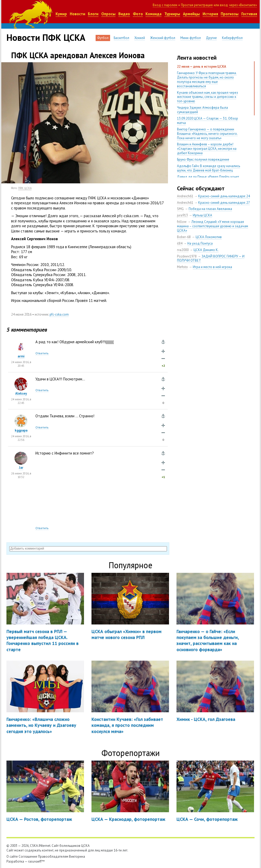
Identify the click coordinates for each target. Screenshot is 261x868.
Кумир (61, 14)
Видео (124, 14)
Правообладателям (53, 857)
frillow (182, 222)
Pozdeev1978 (187, 256)
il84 (180, 243)
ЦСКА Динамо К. (206, 250)
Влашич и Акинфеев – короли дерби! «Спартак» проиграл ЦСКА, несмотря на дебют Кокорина (207, 149)
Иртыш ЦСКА (202, 215)
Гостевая (249, 14)
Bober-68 (184, 237)
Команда (153, 14)
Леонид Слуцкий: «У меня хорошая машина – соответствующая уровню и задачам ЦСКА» (213, 226)
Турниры (172, 14)
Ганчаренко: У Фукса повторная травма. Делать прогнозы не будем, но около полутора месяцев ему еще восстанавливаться (207, 80)
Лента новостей (197, 58)
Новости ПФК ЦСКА (46, 37)
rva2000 (183, 250)
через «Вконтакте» (243, 5)
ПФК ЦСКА (25, 188)
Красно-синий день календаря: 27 (224, 203)
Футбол (103, 38)
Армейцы (191, 14)
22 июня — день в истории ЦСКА (202, 67)
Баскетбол (121, 38)
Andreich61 (185, 196)
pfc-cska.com (59, 314)
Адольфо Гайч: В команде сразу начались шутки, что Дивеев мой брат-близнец (209, 168)
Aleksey (21, 393)
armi (21, 356)
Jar (21, 468)
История (210, 14)
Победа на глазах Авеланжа (210, 209)
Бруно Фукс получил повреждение (203, 159)
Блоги (93, 14)
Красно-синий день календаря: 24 (224, 196)
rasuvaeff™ (36, 861)
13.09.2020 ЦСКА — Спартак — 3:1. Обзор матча (208, 121)
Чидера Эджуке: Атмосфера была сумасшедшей (202, 110)
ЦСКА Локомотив (209, 237)
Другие (211, 38)
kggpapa (21, 430)
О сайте (12, 857)
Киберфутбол (232, 38)
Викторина (77, 857)
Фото (138, 14)
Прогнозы (230, 14)
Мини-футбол (191, 38)
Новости (78, 14)
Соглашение (28, 857)
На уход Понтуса (200, 243)
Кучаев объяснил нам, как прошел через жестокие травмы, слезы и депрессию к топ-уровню (208, 97)
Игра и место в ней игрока (212, 267)
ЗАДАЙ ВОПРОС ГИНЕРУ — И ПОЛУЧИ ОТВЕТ (211, 259)
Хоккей (140, 38)
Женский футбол (163, 38)
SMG (180, 209)
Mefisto (182, 267)
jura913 (182, 215)
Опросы (108, 14)
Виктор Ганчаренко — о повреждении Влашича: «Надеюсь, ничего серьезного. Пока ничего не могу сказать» (207, 134)
